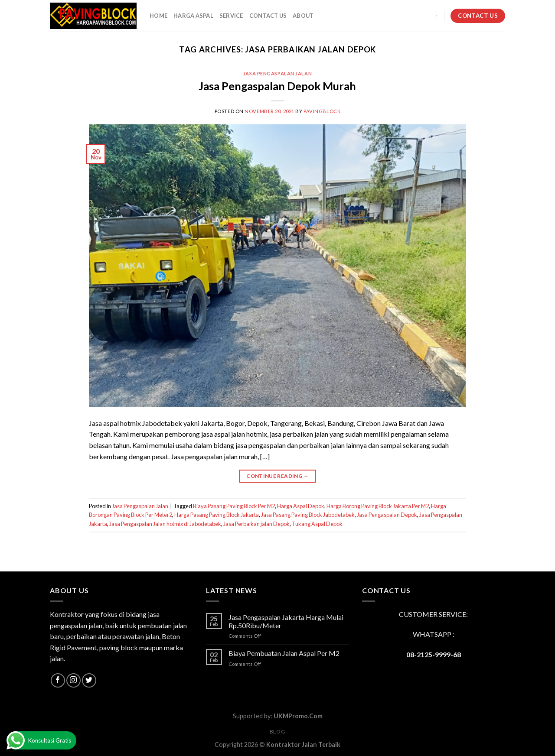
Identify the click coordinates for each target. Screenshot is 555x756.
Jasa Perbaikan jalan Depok (256, 524)
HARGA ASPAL (193, 16)
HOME (158, 16)
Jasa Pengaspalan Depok (387, 515)
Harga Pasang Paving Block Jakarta (217, 515)
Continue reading (277, 476)
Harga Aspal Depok (301, 506)
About (303, 16)
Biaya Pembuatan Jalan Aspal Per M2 (284, 653)
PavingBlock (322, 111)
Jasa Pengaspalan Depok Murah (277, 86)
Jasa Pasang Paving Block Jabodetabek (308, 515)
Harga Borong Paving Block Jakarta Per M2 (378, 506)
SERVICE (231, 16)
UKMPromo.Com (298, 716)
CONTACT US (268, 16)
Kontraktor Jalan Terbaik (303, 745)
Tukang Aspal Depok (317, 524)
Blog (277, 732)
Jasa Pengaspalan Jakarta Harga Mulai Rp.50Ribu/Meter (286, 621)
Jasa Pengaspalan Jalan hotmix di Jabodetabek (165, 524)
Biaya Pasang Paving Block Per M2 (234, 506)
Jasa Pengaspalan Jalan (277, 73)
